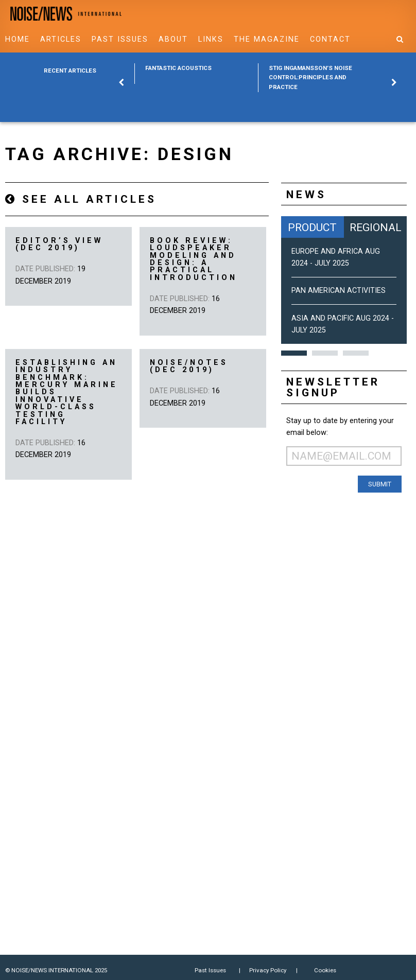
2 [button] (325, 353)
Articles (61, 39)
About (173, 39)
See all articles (81, 199)
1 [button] (294, 353)
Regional (376, 227)
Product (312, 227)
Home (18, 39)
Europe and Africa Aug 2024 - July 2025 (336, 257)
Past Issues (120, 39)
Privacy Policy (268, 970)
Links (211, 39)
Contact (330, 39)
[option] (196, 73)
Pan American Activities (339, 291)
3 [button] (356, 353)
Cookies (325, 970)
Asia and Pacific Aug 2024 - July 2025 (343, 324)
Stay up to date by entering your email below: (340, 427)
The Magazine (267, 39)
